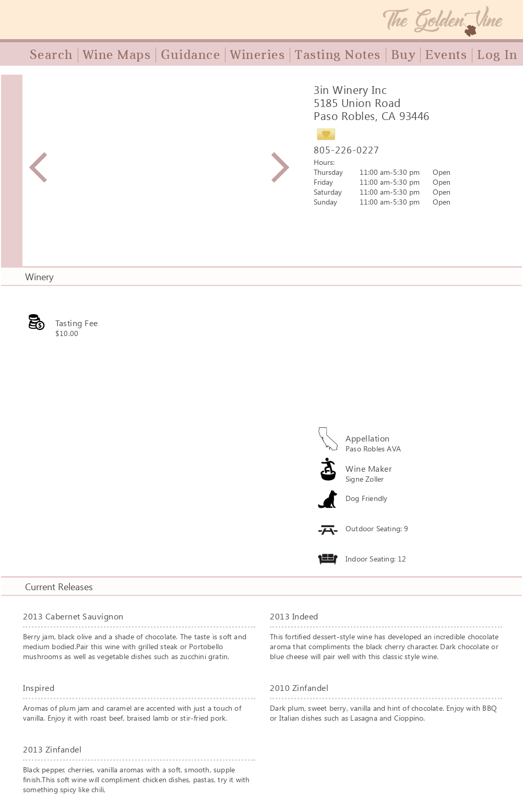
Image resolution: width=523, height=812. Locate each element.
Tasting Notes (338, 55)
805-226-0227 (347, 150)
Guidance (191, 55)
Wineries (258, 55)
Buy (403, 55)
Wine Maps (117, 55)
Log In (497, 55)
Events (446, 55)
